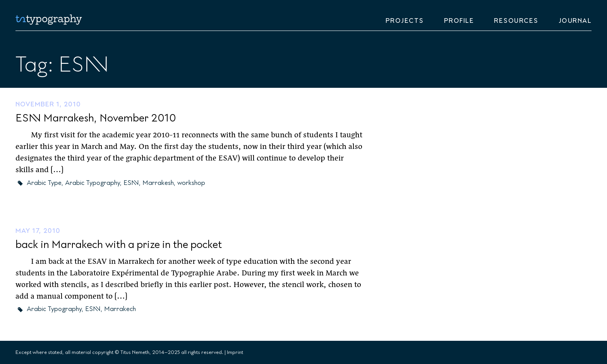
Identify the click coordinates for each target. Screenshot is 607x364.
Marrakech (120, 309)
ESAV (131, 183)
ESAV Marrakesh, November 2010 (96, 118)
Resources (516, 21)
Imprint (235, 352)
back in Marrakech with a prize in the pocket (119, 245)
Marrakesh (158, 183)
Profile (459, 21)
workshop (191, 183)
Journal (575, 21)
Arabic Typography (93, 183)
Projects (405, 21)
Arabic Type (44, 183)
